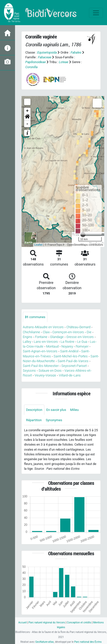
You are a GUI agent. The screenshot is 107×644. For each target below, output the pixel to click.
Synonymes (54, 420)
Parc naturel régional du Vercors (47, 622)
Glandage (57, 337)
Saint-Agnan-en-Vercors (40, 351)
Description (34, 410)
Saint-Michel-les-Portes (71, 356)
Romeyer (82, 346)
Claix (46, 332)
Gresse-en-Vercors (80, 337)
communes (35, 317)
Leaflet (38, 245)
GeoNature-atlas (45, 642)
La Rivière (68, 342)
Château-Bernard (78, 327)
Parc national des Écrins (88, 642)
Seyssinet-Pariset (74, 366)
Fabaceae (45, 57)
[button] (27, 117)
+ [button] (27, 111)
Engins (28, 337)
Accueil (22, 622)
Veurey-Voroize (45, 375)
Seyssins (29, 371)
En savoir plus (56, 410)
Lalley (27, 342)
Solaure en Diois (50, 371)
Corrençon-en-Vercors (68, 332)
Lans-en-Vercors (46, 342)
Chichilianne (31, 332)
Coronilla (31, 67)
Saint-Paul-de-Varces (73, 361)
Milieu (74, 410)
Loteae (64, 62)
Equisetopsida (47, 52)
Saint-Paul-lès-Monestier (41, 366)
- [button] (27, 124)
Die (89, 332)
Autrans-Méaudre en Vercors (43, 327)
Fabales (76, 52)
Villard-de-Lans (70, 375)
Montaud (52, 346)
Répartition (34, 420)
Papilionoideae (36, 62)
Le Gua (82, 342)
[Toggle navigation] (96, 13)
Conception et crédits (79, 622)
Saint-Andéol (69, 351)
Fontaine (41, 337)
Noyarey (67, 346)
